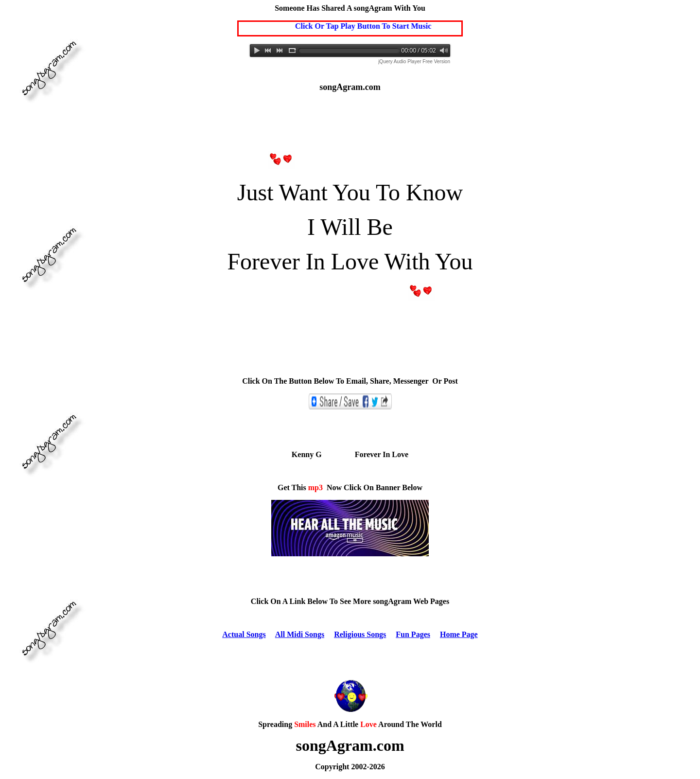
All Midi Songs (300, 634)
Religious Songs (360, 634)
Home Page (459, 634)
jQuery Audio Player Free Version (414, 62)
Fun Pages (413, 634)
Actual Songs (244, 634)
